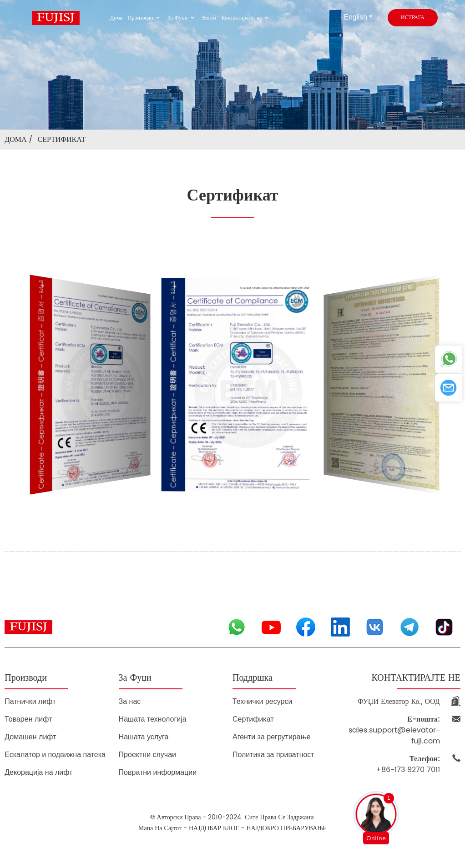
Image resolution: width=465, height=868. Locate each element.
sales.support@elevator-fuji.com (394, 730)
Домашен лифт (30, 737)
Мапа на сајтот (160, 828)
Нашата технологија (153, 719)
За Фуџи (182, 18)
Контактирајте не (246, 18)
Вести (209, 18)
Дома (116, 18)
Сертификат (61, 140)
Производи (145, 18)
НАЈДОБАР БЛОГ (214, 828)
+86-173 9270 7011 (408, 764)
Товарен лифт (28, 719)
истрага (413, 18)
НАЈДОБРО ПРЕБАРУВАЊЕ (286, 828)
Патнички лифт (30, 701)
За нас (130, 701)
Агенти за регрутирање (272, 737)
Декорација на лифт (38, 772)
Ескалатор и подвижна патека (55, 755)
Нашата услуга (144, 737)
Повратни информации (158, 772)
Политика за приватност (273, 755)
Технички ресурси (262, 701)
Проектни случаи (147, 755)
